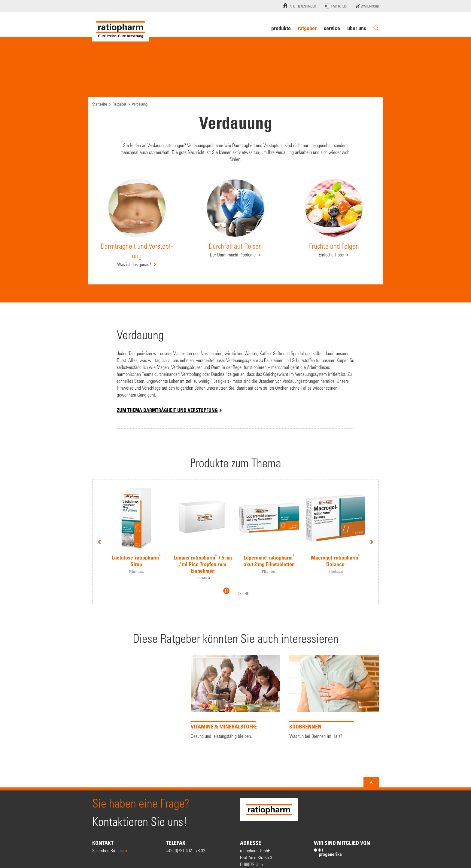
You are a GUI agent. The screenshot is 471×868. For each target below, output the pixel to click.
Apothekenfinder (299, 5)
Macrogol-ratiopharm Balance (335, 561)
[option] (136, 527)
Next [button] (372, 542)
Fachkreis (336, 6)
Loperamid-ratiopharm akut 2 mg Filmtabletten (269, 561)
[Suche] (376, 28)
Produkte (281, 28)
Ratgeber (307, 28)
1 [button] (239, 593)
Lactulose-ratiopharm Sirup (136, 561)
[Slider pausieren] (226, 591)
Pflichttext (136, 571)
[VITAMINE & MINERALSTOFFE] (235, 697)
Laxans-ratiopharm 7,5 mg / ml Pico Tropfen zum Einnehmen (203, 564)
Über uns (357, 28)
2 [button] (247, 593)
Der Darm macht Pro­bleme (233, 255)
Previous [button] (99, 542)
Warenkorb (367, 6)
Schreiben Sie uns (108, 850)
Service (332, 28)
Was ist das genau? (135, 264)
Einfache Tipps (332, 255)
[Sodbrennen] (334, 697)
